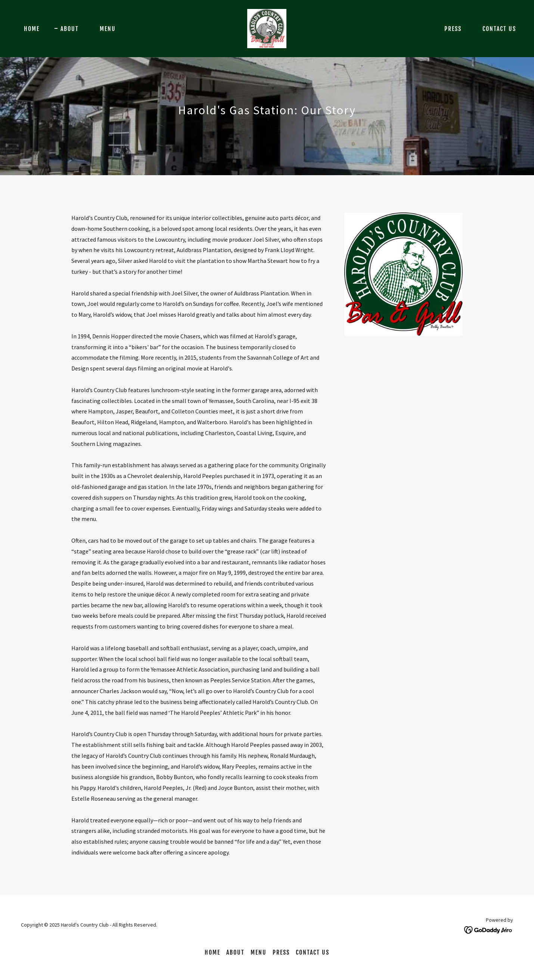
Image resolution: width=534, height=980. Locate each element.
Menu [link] (108, 29)
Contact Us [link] (499, 29)
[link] (267, 28)
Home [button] (212, 952)
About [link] (70, 29)
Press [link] (453, 29)
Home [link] (32, 29)
